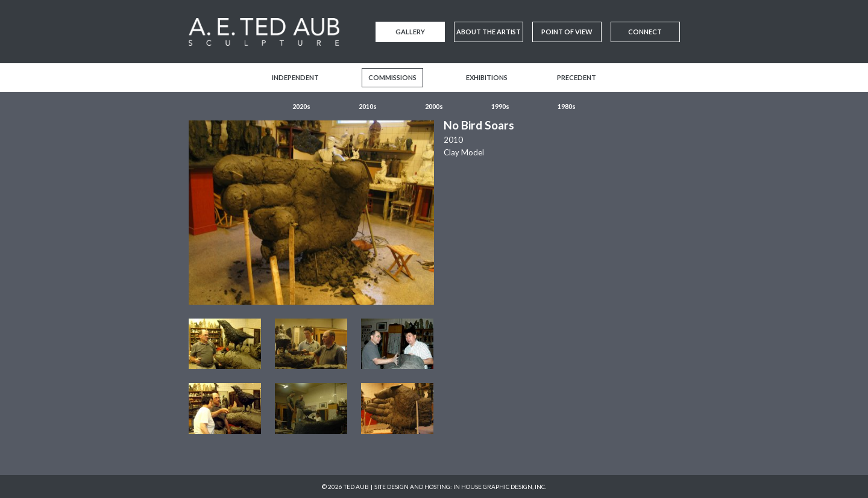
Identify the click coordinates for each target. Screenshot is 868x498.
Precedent (577, 77)
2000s (434, 106)
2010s (368, 106)
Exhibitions (487, 77)
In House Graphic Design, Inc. (500, 487)
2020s (301, 106)
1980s (567, 106)
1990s (500, 106)
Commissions (392, 77)
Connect (645, 32)
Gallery (410, 32)
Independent (295, 77)
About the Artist (489, 32)
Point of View (567, 32)
